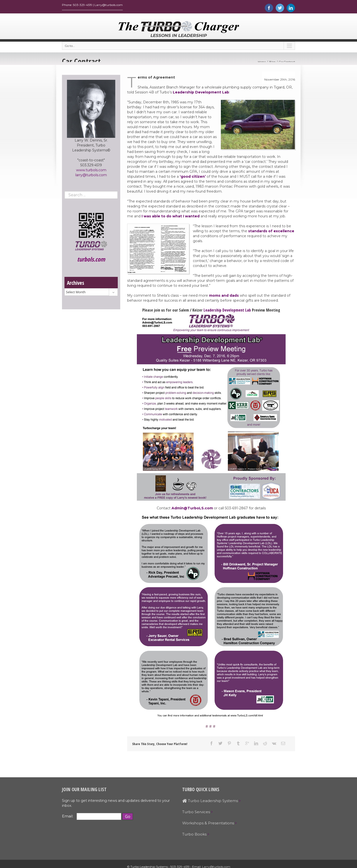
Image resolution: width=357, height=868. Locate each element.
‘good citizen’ (193, 178)
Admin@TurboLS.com (192, 509)
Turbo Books (194, 835)
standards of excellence (271, 232)
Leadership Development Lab (201, 93)
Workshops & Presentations (208, 824)
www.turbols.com (91, 171)
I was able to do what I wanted (171, 217)
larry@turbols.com (91, 176)
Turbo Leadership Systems (210, 802)
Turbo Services (196, 813)
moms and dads (224, 297)
